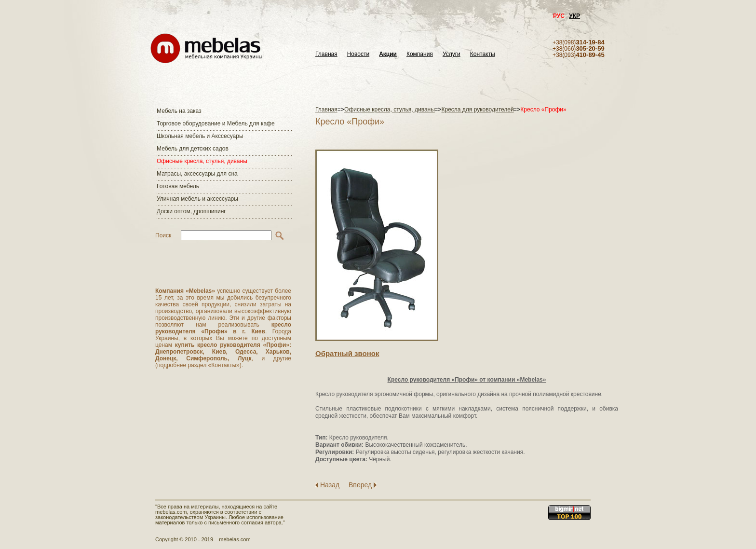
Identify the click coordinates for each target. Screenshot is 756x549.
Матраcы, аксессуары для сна (197, 174)
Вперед (360, 485)
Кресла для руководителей (478, 110)
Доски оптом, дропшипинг (191, 211)
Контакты (483, 54)
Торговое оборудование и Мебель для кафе (216, 124)
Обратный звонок (347, 353)
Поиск (163, 235)
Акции (388, 54)
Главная (326, 54)
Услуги (452, 54)
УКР (574, 16)
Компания (420, 54)
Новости (358, 54)
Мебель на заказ (179, 111)
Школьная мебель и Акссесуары (200, 136)
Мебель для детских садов (193, 149)
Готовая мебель (178, 186)
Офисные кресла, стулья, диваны (202, 161)
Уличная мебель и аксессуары (197, 199)
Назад (330, 485)
